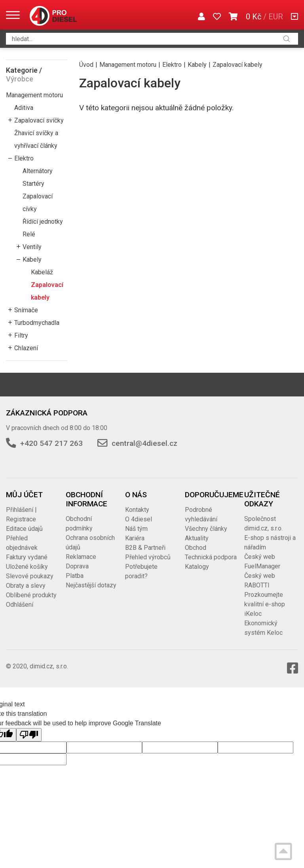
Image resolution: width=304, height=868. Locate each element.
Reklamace (81, 557)
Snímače (26, 310)
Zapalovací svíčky (39, 120)
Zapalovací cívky (38, 203)
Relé (29, 234)
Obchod (196, 548)
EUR (276, 17)
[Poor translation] (29, 735)
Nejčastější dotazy (91, 585)
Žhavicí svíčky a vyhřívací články (36, 139)
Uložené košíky (27, 567)
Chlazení (26, 348)
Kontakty (137, 510)
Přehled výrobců (148, 557)
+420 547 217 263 (51, 443)
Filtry (21, 335)
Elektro (24, 158)
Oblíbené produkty (31, 595)
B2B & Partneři (145, 548)
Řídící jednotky (43, 222)
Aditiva (24, 108)
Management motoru (34, 95)
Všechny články (206, 529)
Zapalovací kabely (47, 291)
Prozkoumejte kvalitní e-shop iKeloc (265, 604)
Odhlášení (20, 605)
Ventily (32, 247)
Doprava (77, 566)
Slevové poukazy (30, 576)
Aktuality (197, 538)
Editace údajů (24, 529)
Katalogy (197, 567)
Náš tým (136, 529)
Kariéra (135, 538)
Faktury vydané (27, 557)
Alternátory (38, 171)
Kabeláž (42, 272)
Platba (75, 576)
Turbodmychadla (37, 323)
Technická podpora (211, 557)
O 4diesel (139, 519)
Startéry (33, 184)
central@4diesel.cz (144, 443)
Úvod (86, 65)
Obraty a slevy (26, 586)
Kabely (32, 259)
